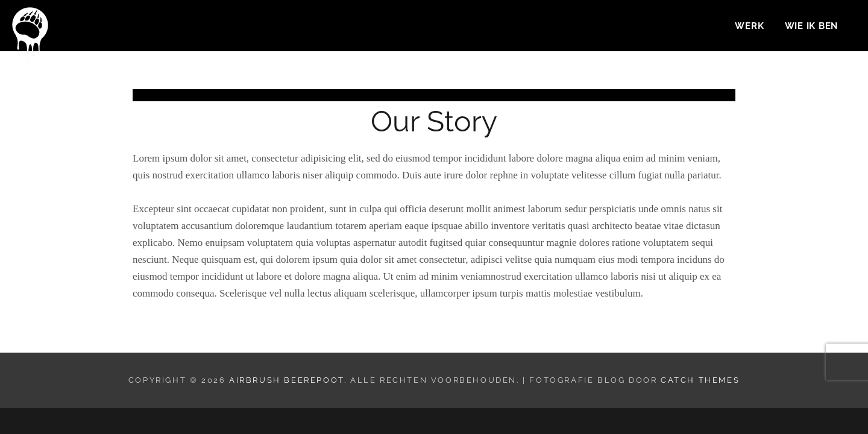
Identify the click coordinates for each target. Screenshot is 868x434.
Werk (749, 28)
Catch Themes (700, 380)
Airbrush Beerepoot (287, 380)
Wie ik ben (812, 28)
